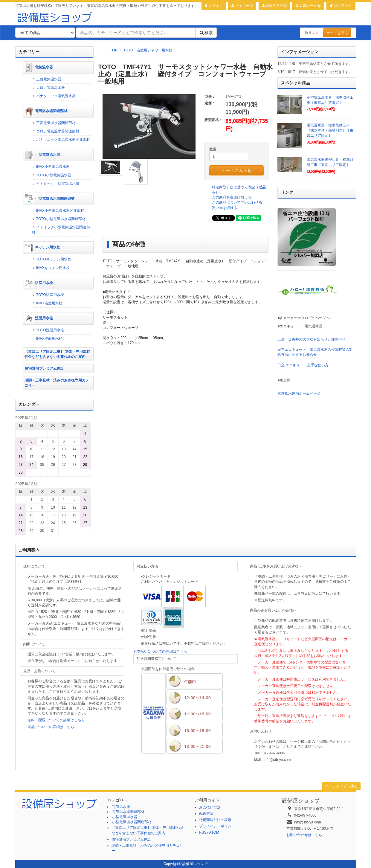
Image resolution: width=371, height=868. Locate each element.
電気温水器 (39, 68)
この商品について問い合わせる (237, 202)
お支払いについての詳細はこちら (160, 652)
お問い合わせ (308, 6)
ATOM (214, 832)
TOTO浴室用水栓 (48, 295)
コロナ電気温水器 (48, 88)
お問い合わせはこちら (304, 835)
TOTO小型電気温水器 (51, 175)
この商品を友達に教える (232, 197)
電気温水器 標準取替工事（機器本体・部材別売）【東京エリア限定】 (330, 130)
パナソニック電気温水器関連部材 (61, 140)
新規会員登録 (274, 6)
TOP (114, 50)
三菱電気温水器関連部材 (54, 123)
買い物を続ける (225, 208)
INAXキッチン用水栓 (51, 268)
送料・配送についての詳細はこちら (56, 720)
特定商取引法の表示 (215, 820)
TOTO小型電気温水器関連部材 (59, 219)
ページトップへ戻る (341, 786)
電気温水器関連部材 (46, 111)
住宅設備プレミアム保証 (44, 368)
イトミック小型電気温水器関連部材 (61, 230)
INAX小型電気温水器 (51, 167)
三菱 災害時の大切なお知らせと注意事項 (312, 339)
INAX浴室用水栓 (47, 303)
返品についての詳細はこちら (51, 727)
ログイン (214, 6)
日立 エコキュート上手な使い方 (303, 365)
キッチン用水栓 (42, 248)
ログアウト (341, 6)
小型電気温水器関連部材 (49, 199)
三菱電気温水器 (46, 79)
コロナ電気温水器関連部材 (55, 131)
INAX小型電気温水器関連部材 (58, 210)
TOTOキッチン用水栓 (51, 259)
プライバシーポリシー (217, 826)
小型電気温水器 (42, 155)
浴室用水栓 (39, 283)
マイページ (242, 6)
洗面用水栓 (39, 318)
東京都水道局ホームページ (299, 393)
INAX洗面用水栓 (47, 338)
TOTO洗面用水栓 (48, 330)
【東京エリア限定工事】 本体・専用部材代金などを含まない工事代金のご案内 (57, 354)
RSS (203, 832)
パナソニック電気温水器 (54, 96)
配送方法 (206, 814)
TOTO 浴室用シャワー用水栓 (148, 50)
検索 (206, 33)
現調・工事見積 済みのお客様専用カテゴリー (57, 383)
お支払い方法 (210, 807)
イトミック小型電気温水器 (55, 184)
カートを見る (337, 33)
